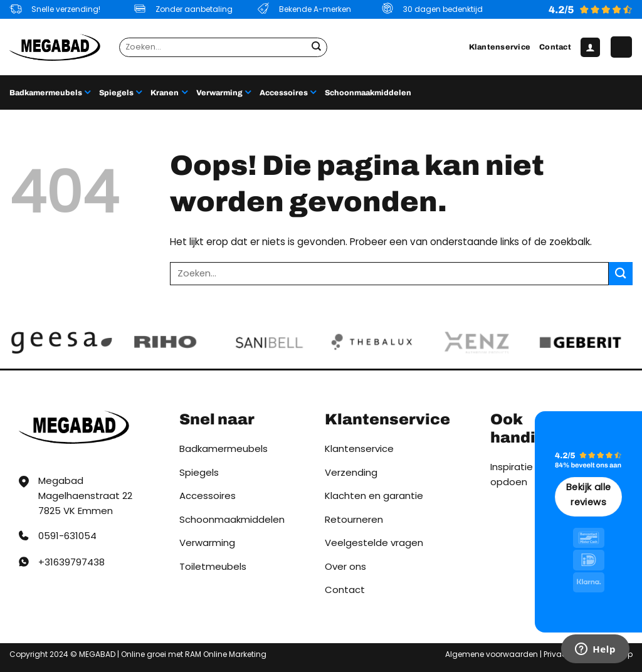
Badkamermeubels (50, 92)
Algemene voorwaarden (492, 654)
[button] (590, 47)
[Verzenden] (316, 47)
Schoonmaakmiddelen (368, 93)
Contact (555, 47)
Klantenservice (500, 47)
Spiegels (120, 92)
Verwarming (224, 92)
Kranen (169, 92)
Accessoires (288, 92)
